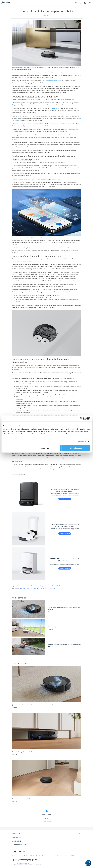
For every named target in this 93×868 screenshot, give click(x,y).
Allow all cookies (76, 448)
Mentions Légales (56, 856)
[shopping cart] (85, 3)
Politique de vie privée (18, 856)
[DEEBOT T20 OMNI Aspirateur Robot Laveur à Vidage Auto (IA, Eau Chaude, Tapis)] (47, 563)
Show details (82, 442)
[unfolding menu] (80, 833)
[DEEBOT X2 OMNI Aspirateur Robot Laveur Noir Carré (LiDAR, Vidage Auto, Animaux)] (47, 494)
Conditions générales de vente (43, 856)
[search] (76, 3)
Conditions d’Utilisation (30, 856)
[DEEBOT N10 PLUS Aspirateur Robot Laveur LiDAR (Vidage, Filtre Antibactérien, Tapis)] (47, 529)
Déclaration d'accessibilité (68, 856)
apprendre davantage (65, 499)
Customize (46, 448)
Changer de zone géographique (25, 860)
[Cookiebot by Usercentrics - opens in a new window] (81, 419)
